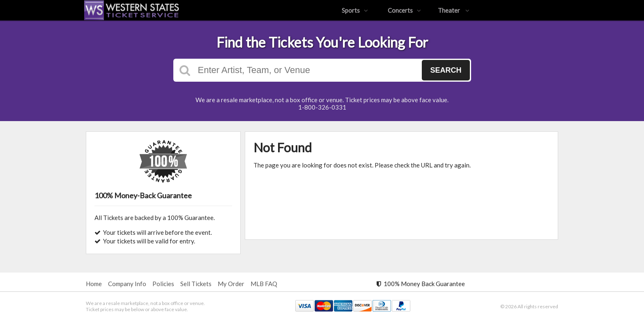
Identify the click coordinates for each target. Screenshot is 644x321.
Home (94, 284)
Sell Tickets (196, 284)
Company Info (127, 284)
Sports (355, 10)
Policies (163, 284)
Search (446, 70)
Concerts (404, 10)
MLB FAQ (264, 284)
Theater (454, 10)
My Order (231, 284)
